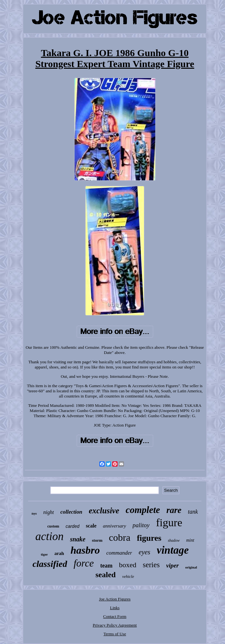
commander (119, 553)
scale (91, 526)
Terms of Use (115, 634)
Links (115, 608)
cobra (120, 537)
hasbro (85, 550)
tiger (44, 554)
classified (50, 564)
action (49, 536)
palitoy (141, 525)
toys (34, 513)
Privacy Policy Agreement (115, 625)
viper (173, 565)
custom (53, 526)
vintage (173, 550)
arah (59, 553)
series (151, 565)
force (84, 563)
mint (190, 540)
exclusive (104, 511)
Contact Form (115, 616)
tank (193, 512)
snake (78, 539)
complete (143, 510)
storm (97, 540)
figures (149, 538)
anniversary (115, 526)
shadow (174, 540)
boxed (128, 565)
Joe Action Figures (115, 599)
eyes (144, 552)
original (191, 567)
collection (71, 512)
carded (72, 526)
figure (169, 523)
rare (174, 510)
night (49, 512)
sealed (106, 575)
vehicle (128, 576)
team (107, 566)
